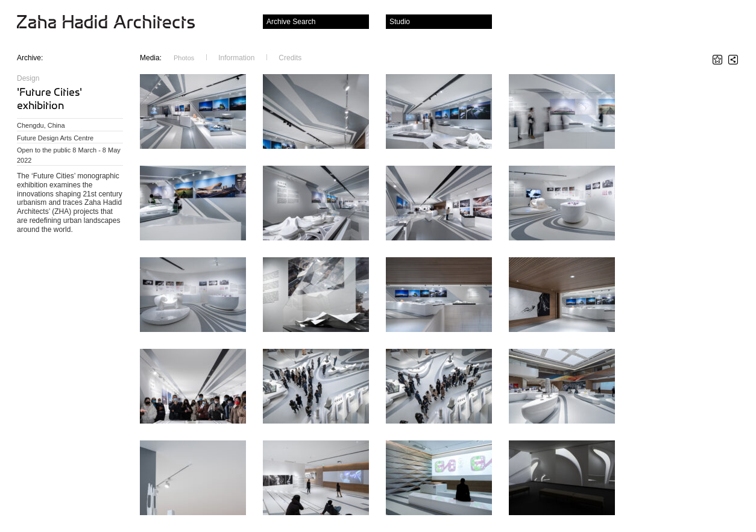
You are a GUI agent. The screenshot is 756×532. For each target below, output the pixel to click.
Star (717, 60)
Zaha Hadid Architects (115, 23)
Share (733, 60)
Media (151, 58)
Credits (290, 58)
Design (28, 78)
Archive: (30, 58)
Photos (184, 58)
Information (236, 58)
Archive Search (291, 22)
